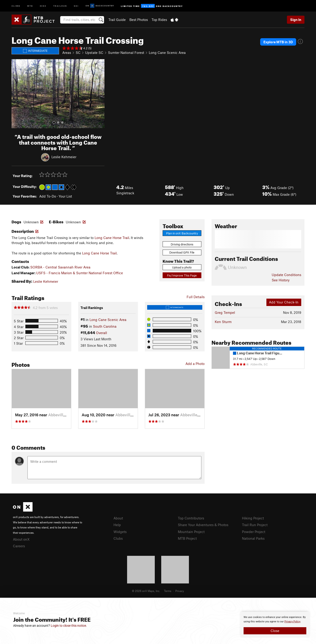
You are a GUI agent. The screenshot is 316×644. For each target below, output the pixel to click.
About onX (21, 539)
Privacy (180, 591)
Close (275, 631)
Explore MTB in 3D (278, 42)
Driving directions (182, 244)
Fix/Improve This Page (182, 275)
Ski (76, 6)
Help (117, 525)
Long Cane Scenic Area (167, 52)
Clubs (118, 538)
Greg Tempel (225, 312)
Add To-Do (48, 196)
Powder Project (254, 532)
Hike (43, 6)
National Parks (253, 538)
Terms (168, 591)
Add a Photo (195, 364)
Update (286, 275)
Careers (19, 546)
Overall (101, 333)
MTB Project (187, 538)
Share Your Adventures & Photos (203, 525)
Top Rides (159, 20)
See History (281, 280)
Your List (65, 196)
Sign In (296, 20)
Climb (16, 6)
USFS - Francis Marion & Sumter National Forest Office (80, 273)
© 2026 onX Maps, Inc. (146, 591)
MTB (30, 6)
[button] (16, 94)
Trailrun (60, 6)
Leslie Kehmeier (64, 157)
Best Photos (139, 20)
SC (78, 52)
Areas (67, 52)
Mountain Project (191, 532)
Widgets (120, 532)
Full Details (196, 297)
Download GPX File (182, 252)
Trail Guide (117, 20)
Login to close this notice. (69, 626)
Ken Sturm (223, 322)
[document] (275, 625)
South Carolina (105, 326)
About (118, 518)
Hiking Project (253, 518)
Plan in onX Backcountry (182, 233)
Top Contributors (191, 518)
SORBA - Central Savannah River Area (60, 267)
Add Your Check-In (284, 302)
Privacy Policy (292, 622)
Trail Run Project (255, 525)
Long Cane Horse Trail (112, 238)
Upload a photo (182, 267)
